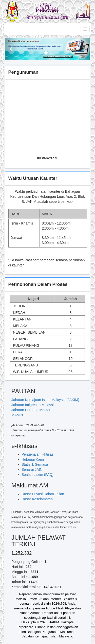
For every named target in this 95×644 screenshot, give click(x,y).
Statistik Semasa (35, 464)
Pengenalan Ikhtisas (37, 454)
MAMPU (18, 415)
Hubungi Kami (33, 459)
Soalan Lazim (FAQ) (37, 475)
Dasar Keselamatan (37, 499)
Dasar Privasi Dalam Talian (43, 494)
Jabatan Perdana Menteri (31, 410)
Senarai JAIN (32, 469)
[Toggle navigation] (85, 29)
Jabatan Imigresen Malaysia (33, 405)
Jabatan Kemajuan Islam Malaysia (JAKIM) (45, 400)
